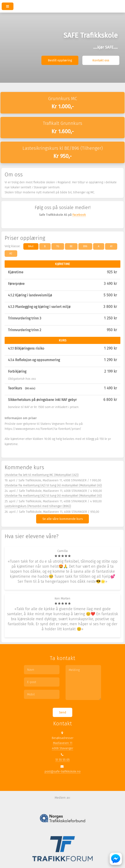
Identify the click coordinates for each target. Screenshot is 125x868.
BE (71, 246)
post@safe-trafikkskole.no (62, 771)
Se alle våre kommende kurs (63, 519)
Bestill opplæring (60, 60)
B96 (85, 246)
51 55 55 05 (62, 760)
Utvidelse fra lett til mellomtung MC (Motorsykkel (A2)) (42, 475)
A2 (11, 253)
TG (58, 246)
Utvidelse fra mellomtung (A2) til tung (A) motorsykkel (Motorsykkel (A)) (53, 485)
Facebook (79, 215)
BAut (31, 246)
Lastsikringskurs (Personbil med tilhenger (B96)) (38, 506)
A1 (111, 246)
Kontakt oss (101, 60)
